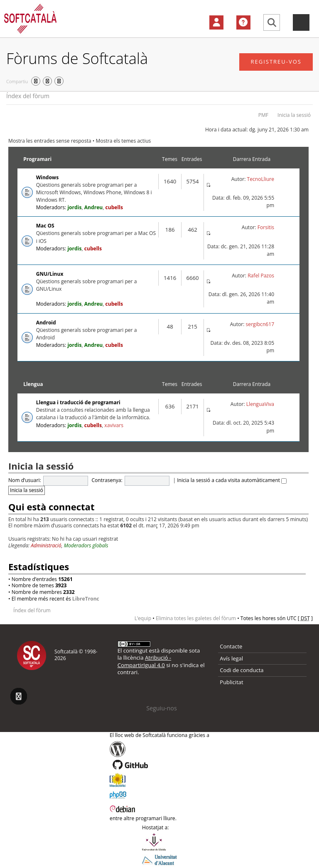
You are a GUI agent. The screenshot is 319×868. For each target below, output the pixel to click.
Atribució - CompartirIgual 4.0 (144, 661)
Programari (37, 159)
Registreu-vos (276, 62)
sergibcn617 (260, 324)
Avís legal (231, 658)
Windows (47, 177)
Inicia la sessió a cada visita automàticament (232, 480)
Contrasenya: (107, 480)
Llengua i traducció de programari (78, 402)
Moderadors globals (86, 545)
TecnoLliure (261, 179)
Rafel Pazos (261, 276)
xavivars (114, 425)
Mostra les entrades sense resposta (50, 141)
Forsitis (266, 227)
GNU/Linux (50, 274)
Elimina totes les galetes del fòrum (196, 618)
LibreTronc (86, 599)
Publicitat (231, 682)
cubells (114, 207)
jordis (74, 207)
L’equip (143, 618)
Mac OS (45, 226)
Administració (46, 545)
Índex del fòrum (28, 96)
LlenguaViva (260, 404)
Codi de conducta (242, 670)
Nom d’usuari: (25, 480)
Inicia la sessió (294, 115)
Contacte (231, 646)
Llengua (33, 384)
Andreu (94, 207)
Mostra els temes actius (124, 141)
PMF (263, 115)
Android (46, 323)
